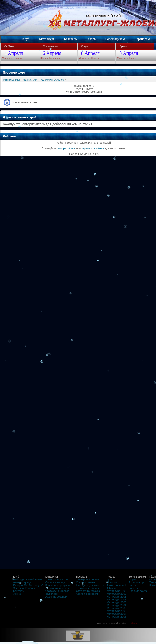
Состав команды (55, 582)
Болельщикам (115, 39)
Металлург (47, 39)
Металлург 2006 (116, 611)
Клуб (26, 39)
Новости (112, 582)
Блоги (132, 585)
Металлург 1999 (116, 591)
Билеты (133, 588)
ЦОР (109, 579)
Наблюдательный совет (28, 579)
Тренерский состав (57, 579)
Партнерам (142, 39)
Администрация (23, 582)
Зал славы (52, 594)
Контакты (19, 591)
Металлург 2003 (116, 602)
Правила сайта (138, 591)
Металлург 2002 (116, 599)
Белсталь (70, 39)
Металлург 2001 (116, 597)
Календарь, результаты (60, 585)
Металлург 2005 (116, 608)
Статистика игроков (57, 591)
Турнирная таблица (57, 588)
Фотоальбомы (11, 80)
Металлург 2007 (116, 614)
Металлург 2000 (116, 594)
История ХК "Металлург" (28, 585)
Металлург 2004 (116, 605)
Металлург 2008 (116, 617)
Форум (133, 579)
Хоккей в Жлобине (24, 588)
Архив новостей (116, 585)
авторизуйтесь (67, 148)
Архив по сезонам (56, 597)
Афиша (111, 588)
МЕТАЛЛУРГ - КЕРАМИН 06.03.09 (43, 80)
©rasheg (136, 623)
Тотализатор (136, 582)
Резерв (91, 39)
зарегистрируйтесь (93, 148)
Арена (17, 594)
